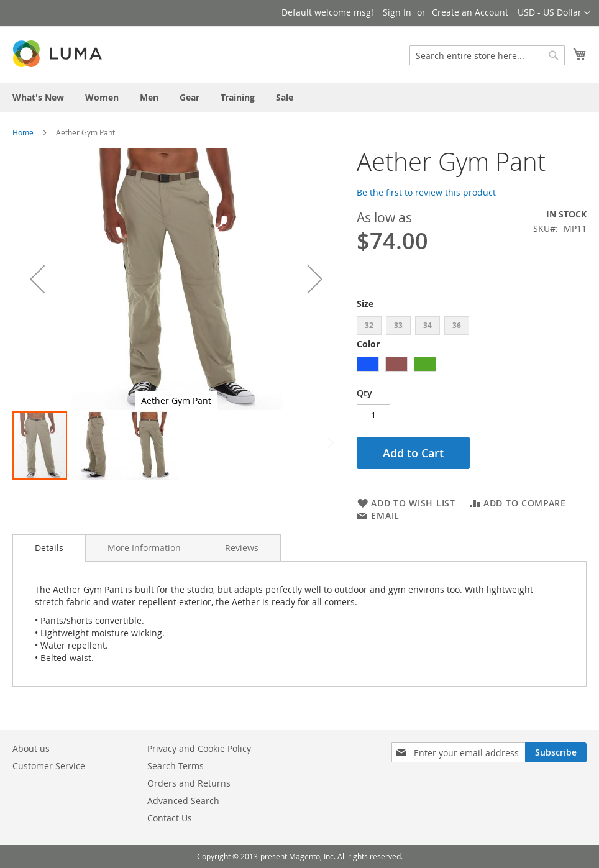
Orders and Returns (189, 783)
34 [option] (428, 325)
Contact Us (170, 818)
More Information (144, 548)
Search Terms (176, 766)
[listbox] (472, 327)
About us (31, 748)
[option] (368, 364)
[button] (554, 13)
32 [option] (369, 325)
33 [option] (398, 325)
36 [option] (457, 325)
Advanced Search (183, 801)
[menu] (299, 97)
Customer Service (49, 766)
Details (49, 548)
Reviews (242, 548)
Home (23, 132)
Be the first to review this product (426, 192)
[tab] (49, 548)
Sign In (397, 12)
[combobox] (487, 55)
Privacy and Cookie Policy (199, 748)
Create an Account (470, 12)
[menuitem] (38, 97)
